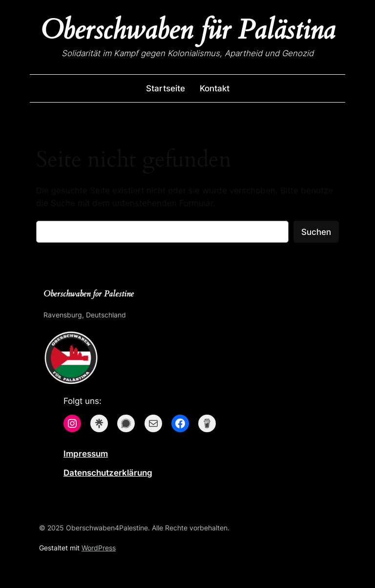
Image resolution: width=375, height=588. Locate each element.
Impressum (86, 454)
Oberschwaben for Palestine (89, 294)
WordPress (99, 548)
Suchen (316, 232)
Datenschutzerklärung (108, 473)
